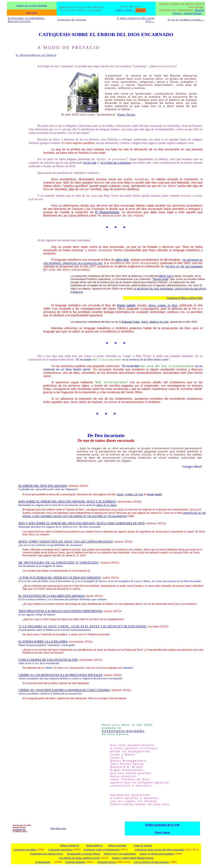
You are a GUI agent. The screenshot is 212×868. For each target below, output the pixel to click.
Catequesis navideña (25, 849)
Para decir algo (58, 828)
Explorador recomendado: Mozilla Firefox (26, 20)
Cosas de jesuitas (143, 845)
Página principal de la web (162, 825)
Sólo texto (32, 13)
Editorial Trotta (131, 322)
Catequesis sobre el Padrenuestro (102, 849)
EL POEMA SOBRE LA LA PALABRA (43, 642)
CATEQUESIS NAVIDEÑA (123, 731)
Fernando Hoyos (106, 862)
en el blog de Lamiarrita (115, 163)
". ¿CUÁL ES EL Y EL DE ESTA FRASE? (83, 626)
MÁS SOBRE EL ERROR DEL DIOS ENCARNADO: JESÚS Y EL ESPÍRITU (67, 502)
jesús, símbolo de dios (155, 322)
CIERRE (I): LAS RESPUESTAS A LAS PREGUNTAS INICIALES (61, 675)
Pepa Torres (126, 115)
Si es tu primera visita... (186, 19)
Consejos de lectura (72, 19)
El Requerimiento (107, 212)
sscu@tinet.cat (19, 829)
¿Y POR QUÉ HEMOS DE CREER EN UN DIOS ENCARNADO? (60, 578)
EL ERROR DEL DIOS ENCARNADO (43, 486)
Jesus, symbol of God (163, 305)
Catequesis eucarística (60, 849)
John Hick (122, 260)
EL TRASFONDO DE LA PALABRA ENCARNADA (51, 596)
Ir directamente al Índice (36, 55)
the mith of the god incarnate (184, 266)
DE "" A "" (59, 562)
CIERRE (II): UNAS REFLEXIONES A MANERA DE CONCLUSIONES (64, 690)
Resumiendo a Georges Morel (84, 854)
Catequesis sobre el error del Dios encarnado (159, 849)
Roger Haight (126, 305)
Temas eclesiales (117, 845)
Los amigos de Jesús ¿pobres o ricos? (79, 858)
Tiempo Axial (160, 279)
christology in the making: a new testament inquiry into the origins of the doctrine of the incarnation (114, 514)
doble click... (131, 10)
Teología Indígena (75, 862)
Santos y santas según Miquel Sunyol (133, 858)
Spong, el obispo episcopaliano (157, 854)
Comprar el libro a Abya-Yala (185, 298)
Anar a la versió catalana (32, 5)
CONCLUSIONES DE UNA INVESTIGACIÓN (48, 660)
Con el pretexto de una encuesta (151, 862)
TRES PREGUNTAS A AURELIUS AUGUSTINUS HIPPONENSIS (60, 611)
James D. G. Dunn (106, 505)
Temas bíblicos (94, 845)
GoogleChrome (193, 13)
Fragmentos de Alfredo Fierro (46, 854)
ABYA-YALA (166, 276)
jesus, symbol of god (130, 494)
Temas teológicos (69, 845)
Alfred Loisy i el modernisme (120, 854)
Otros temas (162, 832)
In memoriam (43, 862)
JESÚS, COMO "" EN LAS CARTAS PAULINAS (66, 542)
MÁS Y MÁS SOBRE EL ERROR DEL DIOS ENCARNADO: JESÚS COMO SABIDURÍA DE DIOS (82, 523)
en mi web (90, 163)
